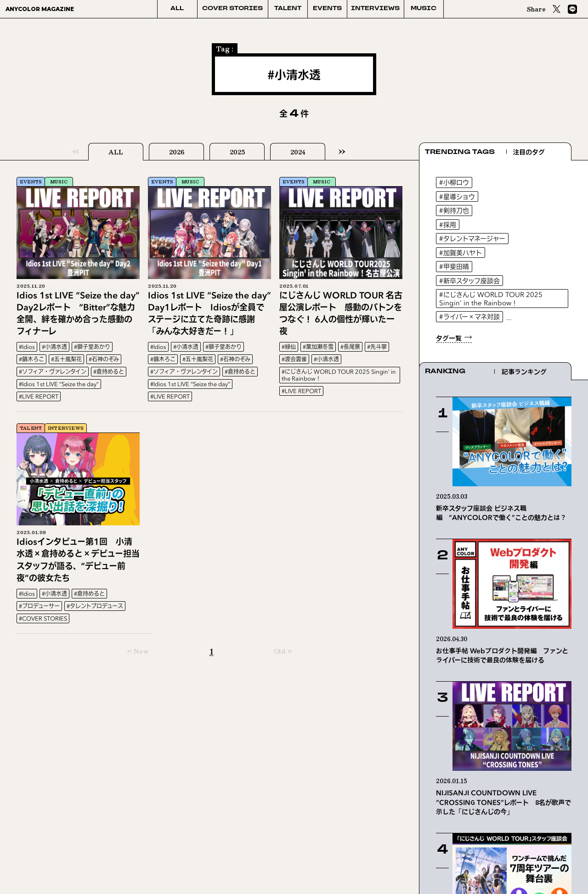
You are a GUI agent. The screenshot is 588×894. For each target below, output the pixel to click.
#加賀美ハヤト (461, 253)
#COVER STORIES (43, 618)
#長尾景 (350, 347)
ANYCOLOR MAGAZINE (40, 9)
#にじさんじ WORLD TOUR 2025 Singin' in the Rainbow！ (339, 375)
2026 (177, 152)
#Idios (27, 347)
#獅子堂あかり (92, 347)
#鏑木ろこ (31, 359)
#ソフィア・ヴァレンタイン (53, 372)
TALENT (288, 9)
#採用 (448, 225)
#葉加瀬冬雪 (318, 347)
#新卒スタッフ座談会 (469, 281)
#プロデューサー (39, 606)
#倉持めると (109, 372)
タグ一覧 (449, 338)
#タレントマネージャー (472, 238)
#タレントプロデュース (95, 606)
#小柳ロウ (454, 182)
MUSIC (424, 9)
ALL (177, 9)
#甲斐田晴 (454, 266)
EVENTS (327, 9)
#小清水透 (54, 347)
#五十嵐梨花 (66, 359)
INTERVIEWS (375, 9)
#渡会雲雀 (294, 359)
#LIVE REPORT (39, 396)
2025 (237, 152)
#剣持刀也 (454, 210)
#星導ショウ (457, 196)
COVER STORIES (232, 9)
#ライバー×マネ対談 (469, 316)
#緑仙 (289, 347)
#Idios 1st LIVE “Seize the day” (59, 384)
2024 (298, 152)
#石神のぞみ (104, 359)
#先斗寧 (377, 347)
